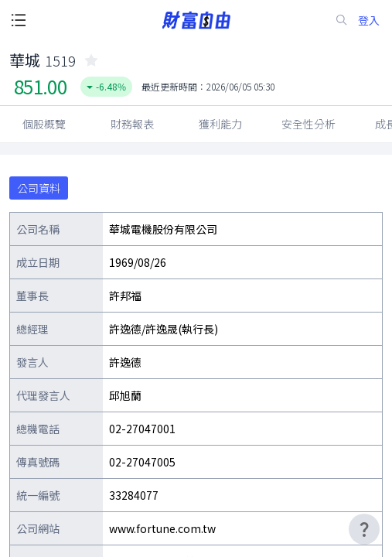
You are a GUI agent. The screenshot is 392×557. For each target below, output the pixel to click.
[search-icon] (342, 20)
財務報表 (132, 124)
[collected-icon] (91, 60)
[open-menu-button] (19, 20)
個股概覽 (44, 124)
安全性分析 (308, 124)
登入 (369, 21)
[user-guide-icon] (364, 529)
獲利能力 (220, 124)
